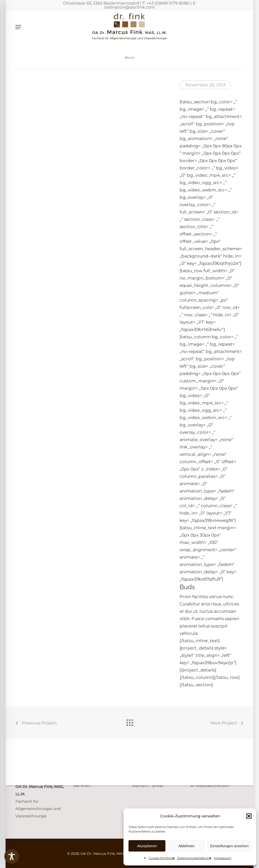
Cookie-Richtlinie (161, 858)
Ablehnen (186, 846)
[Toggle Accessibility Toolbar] (12, 856)
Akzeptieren (147, 846)
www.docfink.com (213, 786)
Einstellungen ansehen (229, 846)
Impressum (223, 858)
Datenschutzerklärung (194, 858)
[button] (249, 816)
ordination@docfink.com (129, 7)
